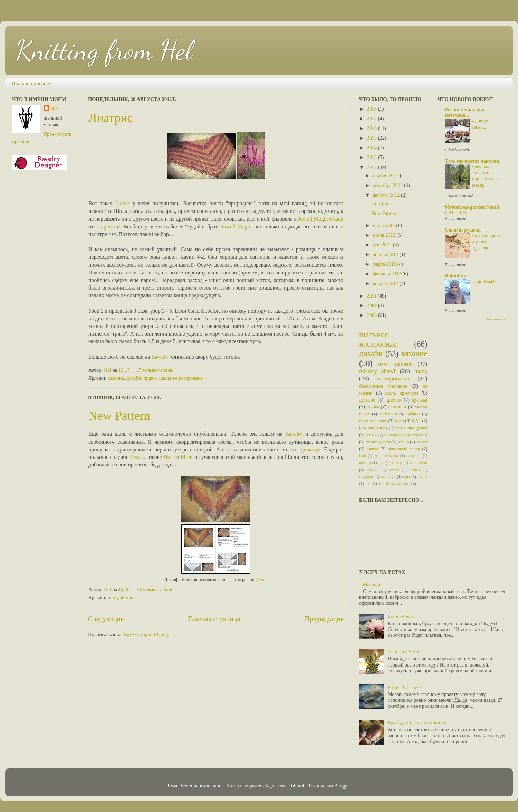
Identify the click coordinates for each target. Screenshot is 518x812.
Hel (54, 108)
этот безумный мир (394, 484)
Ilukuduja (456, 276)
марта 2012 (385, 264)
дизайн (134, 378)
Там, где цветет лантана (472, 161)
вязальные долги (411, 428)
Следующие (106, 619)
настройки (418, 463)
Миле (187, 457)
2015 (372, 138)
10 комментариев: (155, 589)
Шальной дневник (32, 83)
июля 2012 (385, 225)
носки (371, 435)
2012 (372, 167)
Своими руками (463, 230)
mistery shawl (377, 371)
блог (363, 456)
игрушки (397, 407)
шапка (372, 449)
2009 (372, 305)
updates (413, 414)
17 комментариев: (155, 370)
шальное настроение (181, 378)
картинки (414, 456)
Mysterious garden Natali (472, 207)
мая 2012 (383, 245)
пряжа (150, 378)
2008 (372, 315)
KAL (416, 421)
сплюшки (388, 414)
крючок (394, 400)
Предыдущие (324, 619)
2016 (372, 128)
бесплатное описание (383, 386)
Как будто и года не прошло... (419, 723)
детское (367, 400)
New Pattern (119, 416)
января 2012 (386, 283)
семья (403, 442)
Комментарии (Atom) (146, 634)
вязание (116, 378)
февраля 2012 (388, 274)
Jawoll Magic (236, 226)
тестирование (393, 379)
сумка (422, 477)
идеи (399, 421)
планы (415, 470)
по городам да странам (406, 435)
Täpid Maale (484, 281)
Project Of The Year (408, 687)
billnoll (298, 786)
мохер (397, 463)
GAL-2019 (455, 213)
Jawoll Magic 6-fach (321, 219)
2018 (372, 109)
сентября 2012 (388, 185)
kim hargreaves (373, 428)
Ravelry (160, 357)
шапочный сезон (404, 449)
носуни (373, 470)
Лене (136, 457)
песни (394, 470)
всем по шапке (373, 421)
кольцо (365, 463)
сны (407, 477)
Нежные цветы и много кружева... (487, 242)
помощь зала (378, 442)
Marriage (372, 584)
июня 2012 (385, 235)
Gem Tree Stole (403, 652)
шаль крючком (401, 393)
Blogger (342, 786)
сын (368, 484)
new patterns (120, 597)
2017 (372, 119)
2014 (372, 148)
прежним (310, 449)
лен (381, 463)
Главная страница (214, 619)
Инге (169, 457)
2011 (372, 296)
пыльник (388, 477)
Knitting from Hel (104, 50)
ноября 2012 (386, 176)
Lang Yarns (108, 226)
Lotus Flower (401, 616)
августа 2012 (387, 195)
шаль (421, 371)
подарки (366, 477)
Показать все (496, 319)
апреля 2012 (386, 254)
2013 (372, 157)
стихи (422, 442)
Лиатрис (111, 118)
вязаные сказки (386, 456)
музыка (420, 400)
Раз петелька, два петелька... (465, 112)
